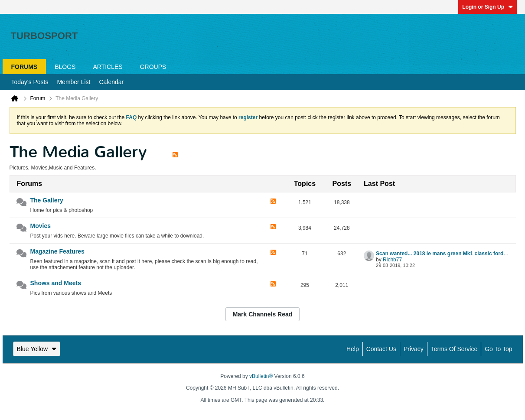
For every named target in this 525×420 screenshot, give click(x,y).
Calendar (111, 82)
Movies (41, 226)
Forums (24, 67)
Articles (108, 67)
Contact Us (381, 349)
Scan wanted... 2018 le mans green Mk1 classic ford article (448, 254)
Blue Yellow (37, 349)
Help (353, 349)
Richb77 (392, 260)
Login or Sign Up (487, 7)
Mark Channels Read (263, 314)
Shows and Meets (56, 283)
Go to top (498, 349)
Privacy (414, 349)
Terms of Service (454, 349)
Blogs (65, 67)
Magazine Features (57, 251)
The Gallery (47, 200)
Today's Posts (30, 82)
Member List (73, 82)
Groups (153, 67)
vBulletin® (261, 376)
